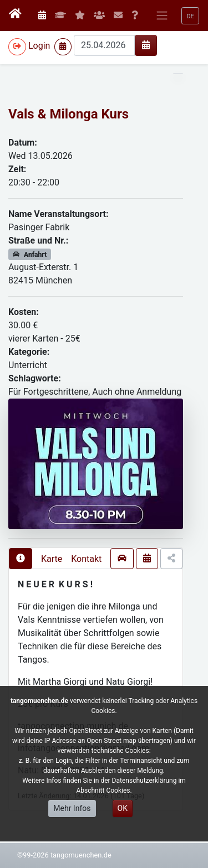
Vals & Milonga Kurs (69, 114)
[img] (146, 45)
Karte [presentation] (52, 559)
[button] (190, 16)
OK (123, 808)
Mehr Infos (72, 808)
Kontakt (86, 559)
